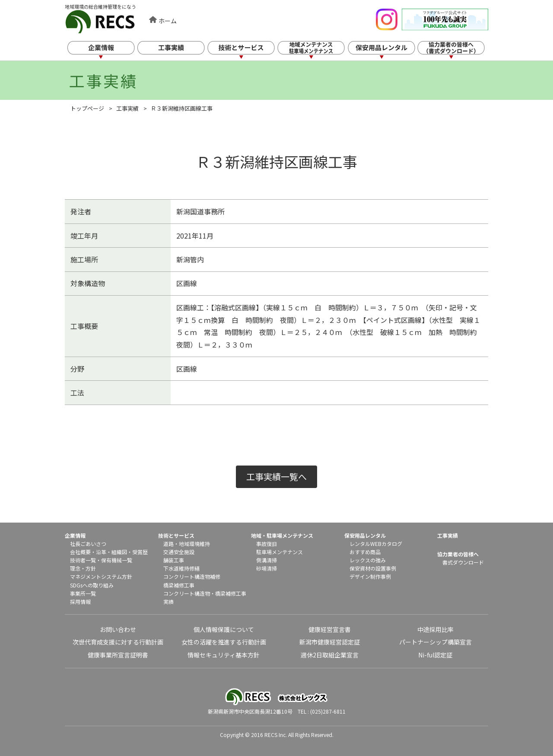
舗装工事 (174, 560)
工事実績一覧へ (276, 477)
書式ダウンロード (463, 562)
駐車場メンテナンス (280, 552)
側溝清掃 (267, 560)
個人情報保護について (224, 629)
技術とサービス (248, 51)
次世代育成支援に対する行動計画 (118, 642)
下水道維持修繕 (181, 568)
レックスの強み (368, 560)
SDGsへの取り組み (92, 585)
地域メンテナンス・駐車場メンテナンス (318, 51)
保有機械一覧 (117, 560)
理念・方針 (83, 568)
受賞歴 (140, 552)
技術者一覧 (83, 560)
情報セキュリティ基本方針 (224, 655)
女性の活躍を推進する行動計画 (224, 642)
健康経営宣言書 (330, 629)
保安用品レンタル (389, 51)
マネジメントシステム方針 (101, 576)
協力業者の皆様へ (458, 554)
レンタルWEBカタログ (376, 544)
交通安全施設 (179, 552)
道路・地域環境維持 (187, 544)
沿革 (101, 552)
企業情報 (107, 51)
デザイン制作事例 (370, 576)
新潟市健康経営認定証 (330, 642)
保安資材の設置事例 (373, 568)
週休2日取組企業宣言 (330, 655)
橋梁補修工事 (179, 585)
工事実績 (178, 51)
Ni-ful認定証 (435, 655)
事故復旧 (267, 544)
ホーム (168, 21)
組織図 (119, 552)
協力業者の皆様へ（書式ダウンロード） (459, 51)
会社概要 (80, 552)
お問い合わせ (118, 629)
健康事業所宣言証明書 (118, 655)
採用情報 (80, 601)
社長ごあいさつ (88, 544)
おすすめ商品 (365, 552)
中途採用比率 (435, 629)
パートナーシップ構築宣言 (435, 642)
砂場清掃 (267, 568)
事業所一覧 (83, 593)
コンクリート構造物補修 (192, 576)
